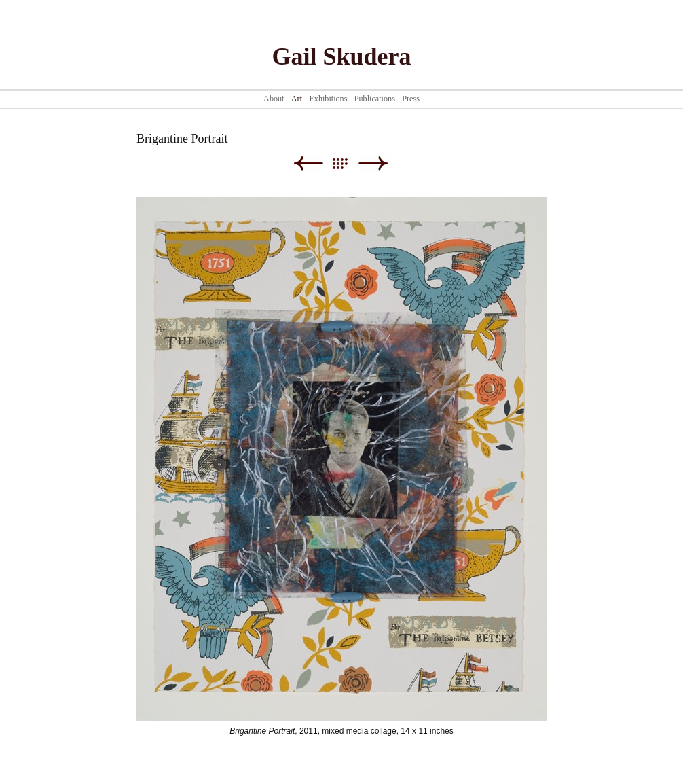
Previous (308, 163)
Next (373, 163)
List (347, 163)
